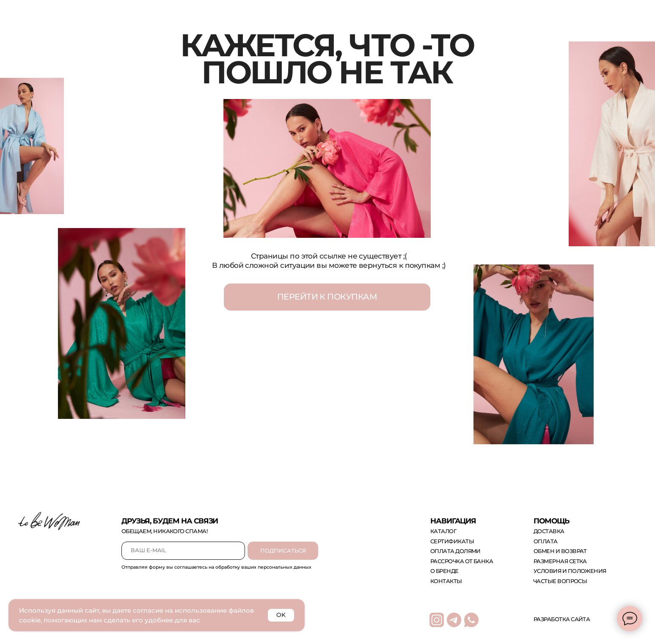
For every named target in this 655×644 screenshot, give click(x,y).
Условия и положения (570, 571)
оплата (546, 541)
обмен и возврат (560, 551)
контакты (446, 581)
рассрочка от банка (462, 561)
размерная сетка (560, 561)
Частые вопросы (560, 581)
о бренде (444, 571)
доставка (549, 531)
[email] (183, 551)
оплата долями (455, 551)
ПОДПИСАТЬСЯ (283, 551)
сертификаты (452, 541)
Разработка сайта (562, 619)
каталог (443, 531)
